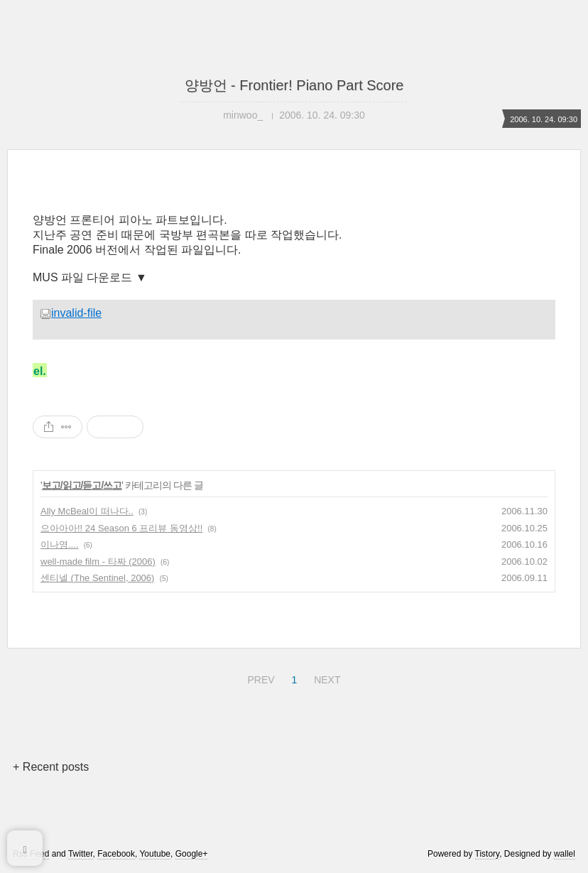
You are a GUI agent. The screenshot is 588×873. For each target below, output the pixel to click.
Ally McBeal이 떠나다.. (87, 511)
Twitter (81, 854)
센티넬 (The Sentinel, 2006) (97, 578)
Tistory (488, 854)
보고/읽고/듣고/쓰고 (82, 485)
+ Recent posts (51, 767)
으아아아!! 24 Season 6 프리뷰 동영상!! (121, 528)
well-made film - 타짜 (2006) (98, 562)
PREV (259, 678)
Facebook (116, 854)
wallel (565, 854)
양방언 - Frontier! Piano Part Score (294, 85)
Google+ (192, 854)
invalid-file (71, 313)
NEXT (325, 678)
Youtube (155, 854)
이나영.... (59, 544)
